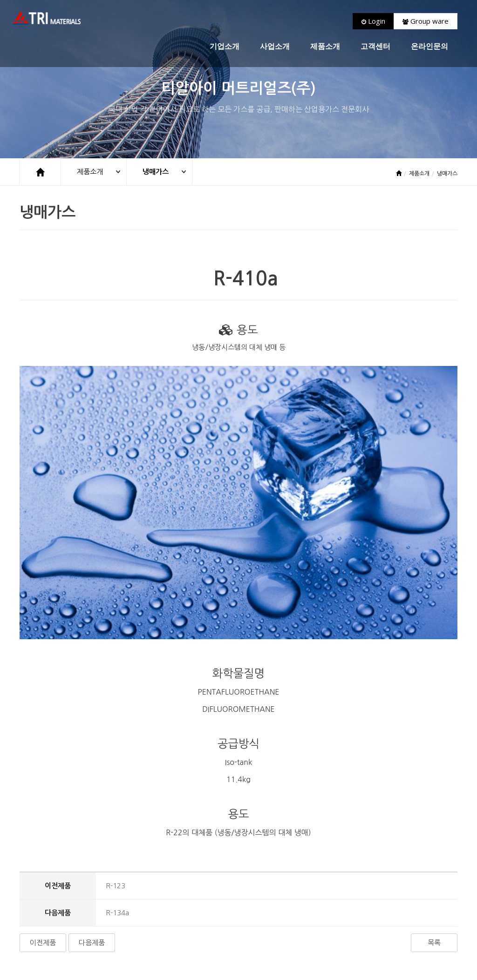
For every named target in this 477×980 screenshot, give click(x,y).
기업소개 (225, 47)
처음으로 (34, 924)
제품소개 (325, 47)
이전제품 (43, 844)
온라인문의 (429, 47)
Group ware (426, 21)
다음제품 (92, 844)
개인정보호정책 (105, 924)
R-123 (116, 787)
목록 (434, 844)
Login (373, 21)
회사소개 (66, 924)
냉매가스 (156, 172)
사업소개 (275, 47)
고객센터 (375, 47)
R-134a (117, 814)
